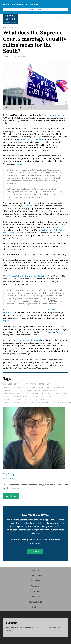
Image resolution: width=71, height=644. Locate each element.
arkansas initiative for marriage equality (33, 393)
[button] (67, 17)
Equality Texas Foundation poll (26, 340)
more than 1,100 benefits (32, 139)
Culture (36, 570)
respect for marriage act (15, 399)
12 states (29, 129)
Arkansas (7, 393)
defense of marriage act (14, 387)
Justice (6, 27)
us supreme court (36, 387)
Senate (59, 332)
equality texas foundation (16, 396)
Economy (35, 581)
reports (18, 164)
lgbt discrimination (55, 387)
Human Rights (36, 602)
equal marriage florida (41, 396)
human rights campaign (25, 390)
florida (64, 393)
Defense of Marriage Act (54, 115)
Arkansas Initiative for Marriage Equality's (27, 276)
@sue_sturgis (8, 478)
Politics (14, 27)
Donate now (36, 9)
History (35, 596)
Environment (35, 591)
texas (56, 393)
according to (28, 206)
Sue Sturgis (10, 57)
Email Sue (11, 496)
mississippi (8, 390)
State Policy (45, 384)
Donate (35, 551)
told (59, 276)
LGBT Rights (13, 384)
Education (35, 586)
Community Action (29, 384)
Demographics (35, 575)
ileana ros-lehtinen (38, 399)
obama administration (48, 390)
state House (46, 332)
